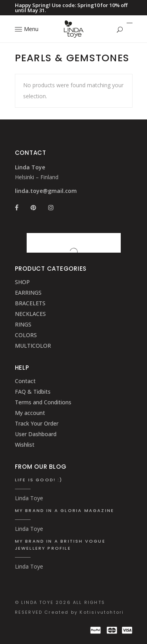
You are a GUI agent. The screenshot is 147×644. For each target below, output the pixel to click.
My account (30, 413)
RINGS (23, 324)
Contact (25, 381)
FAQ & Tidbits (33, 392)
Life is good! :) (39, 480)
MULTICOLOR (33, 346)
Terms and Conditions (43, 402)
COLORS (26, 335)
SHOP (22, 282)
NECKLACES (30, 314)
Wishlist (25, 445)
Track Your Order (37, 423)
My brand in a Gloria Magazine (65, 510)
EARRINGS (28, 293)
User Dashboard (36, 434)
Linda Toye (29, 498)
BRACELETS (30, 303)
